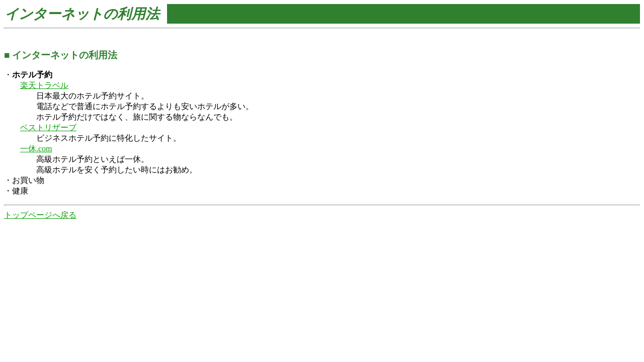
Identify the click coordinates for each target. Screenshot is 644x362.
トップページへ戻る (40, 215)
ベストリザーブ (48, 127)
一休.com (36, 149)
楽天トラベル (44, 85)
